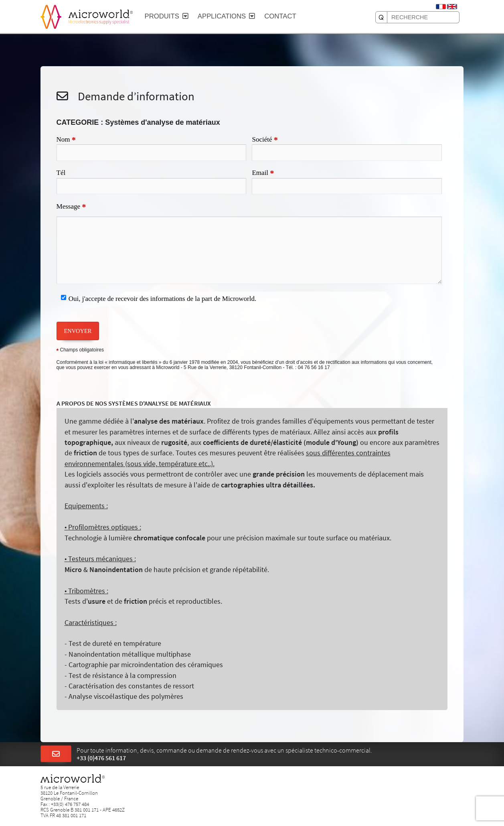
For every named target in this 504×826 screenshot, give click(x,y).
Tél (61, 173)
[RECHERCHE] (381, 17)
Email (263, 173)
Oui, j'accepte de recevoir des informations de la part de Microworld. (163, 299)
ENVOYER (78, 331)
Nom (66, 140)
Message (71, 207)
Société (265, 140)
